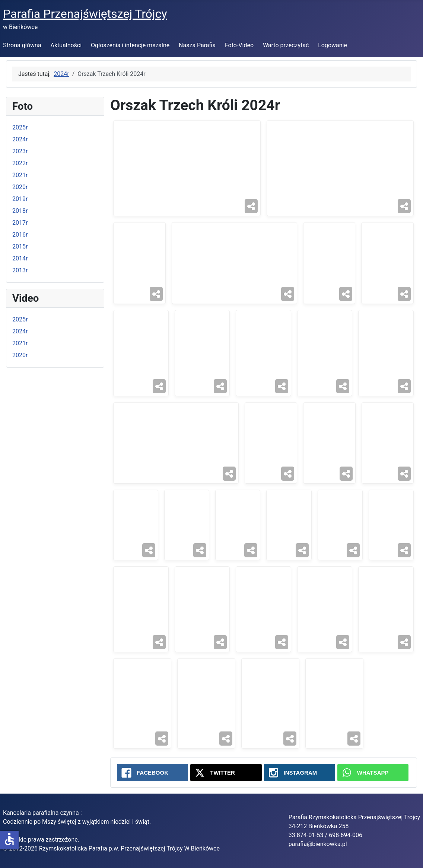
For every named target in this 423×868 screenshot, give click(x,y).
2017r (20, 223)
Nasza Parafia (197, 45)
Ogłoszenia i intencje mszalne (130, 45)
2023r (20, 151)
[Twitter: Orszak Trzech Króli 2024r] (226, 773)
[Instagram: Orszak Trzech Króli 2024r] (300, 773)
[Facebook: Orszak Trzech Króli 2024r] (152, 773)
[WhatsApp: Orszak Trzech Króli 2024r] (373, 773)
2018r (20, 211)
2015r (20, 246)
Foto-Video (239, 45)
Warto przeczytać (286, 45)
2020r (20, 187)
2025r (20, 127)
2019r (20, 199)
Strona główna (22, 45)
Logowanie (333, 45)
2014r (20, 258)
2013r (20, 270)
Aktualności (66, 45)
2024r (20, 139)
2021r (20, 175)
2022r (20, 163)
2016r (20, 235)
